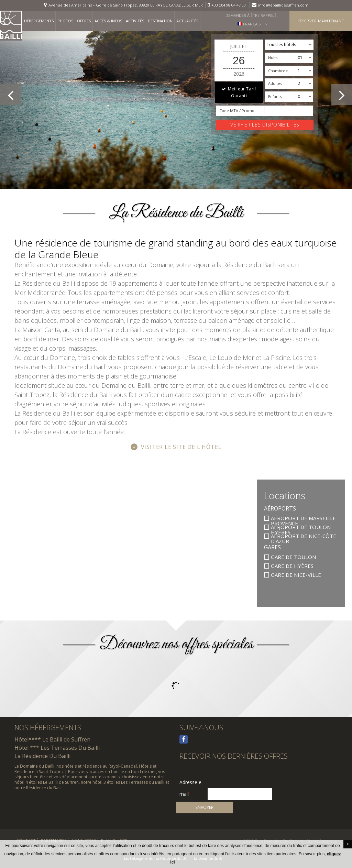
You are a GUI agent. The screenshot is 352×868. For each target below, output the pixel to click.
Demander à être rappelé (251, 15)
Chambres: (278, 71)
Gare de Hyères (292, 566)
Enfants (275, 96)
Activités (135, 21)
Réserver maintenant (321, 21)
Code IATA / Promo (237, 111)
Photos (65, 21)
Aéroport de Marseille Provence (303, 518)
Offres (84, 21)
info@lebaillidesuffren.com (283, 5)
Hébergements (39, 21)
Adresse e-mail (191, 783)
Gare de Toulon (293, 557)
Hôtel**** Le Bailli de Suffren (52, 739)
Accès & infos (108, 21)
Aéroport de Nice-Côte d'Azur (304, 536)
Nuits (273, 58)
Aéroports (280, 508)
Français (249, 24)
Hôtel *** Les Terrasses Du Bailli (57, 748)
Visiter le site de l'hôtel (181, 447)
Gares (272, 547)
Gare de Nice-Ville (296, 575)
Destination (160, 21)
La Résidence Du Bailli (42, 756)
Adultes (275, 83)
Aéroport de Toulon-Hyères (302, 527)
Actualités (187, 21)
